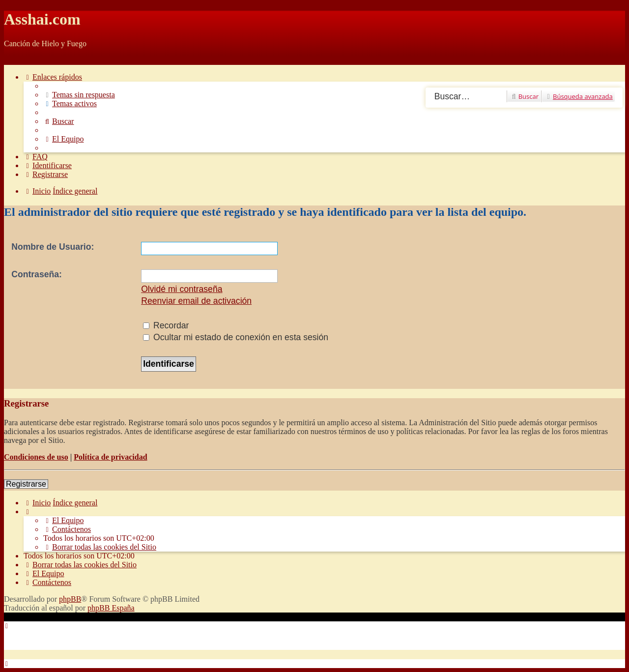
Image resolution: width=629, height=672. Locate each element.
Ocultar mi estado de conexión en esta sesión (236, 337)
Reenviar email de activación (196, 301)
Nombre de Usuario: (53, 247)
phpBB (70, 599)
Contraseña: (37, 274)
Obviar (15, 60)
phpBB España (111, 608)
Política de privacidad (110, 457)
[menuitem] (79, 95)
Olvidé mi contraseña (182, 289)
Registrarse (26, 484)
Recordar (166, 325)
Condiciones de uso (36, 457)
